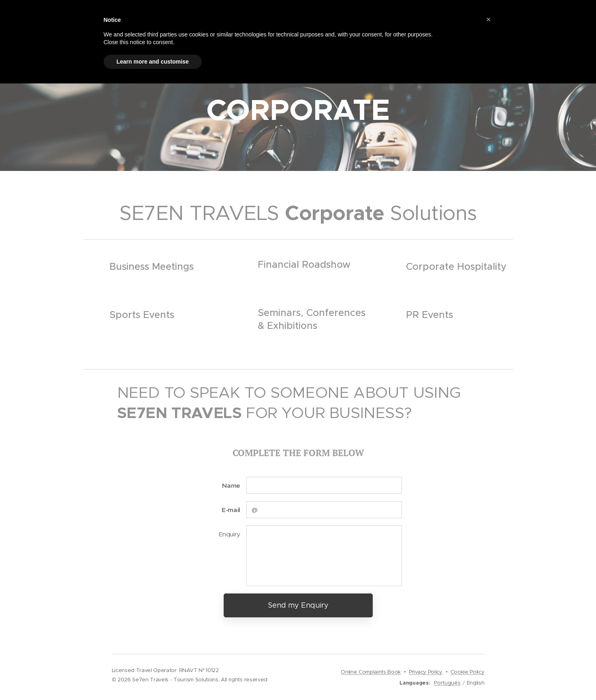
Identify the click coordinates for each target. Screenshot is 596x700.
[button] (489, 19)
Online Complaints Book (371, 672)
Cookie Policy (468, 672)
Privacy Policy (426, 672)
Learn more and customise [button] (153, 62)
